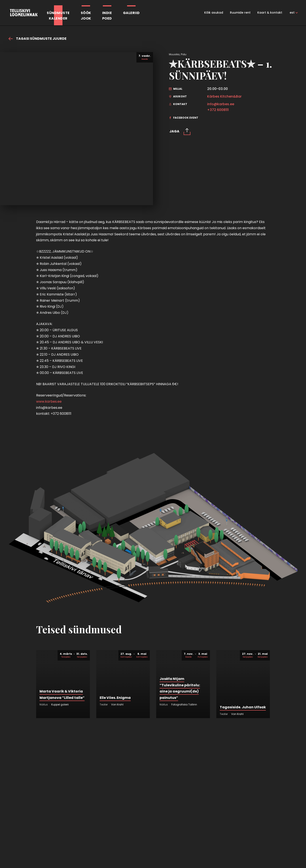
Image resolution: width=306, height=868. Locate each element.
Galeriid (131, 13)
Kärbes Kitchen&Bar (224, 97)
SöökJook (86, 16)
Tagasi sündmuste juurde (38, 39)
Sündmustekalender (58, 16)
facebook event (184, 118)
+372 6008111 (218, 110)
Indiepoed (107, 16)
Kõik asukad (214, 13)
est (292, 13)
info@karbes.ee (221, 104)
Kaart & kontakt (270, 13)
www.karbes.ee (49, 401)
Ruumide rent (240, 13)
